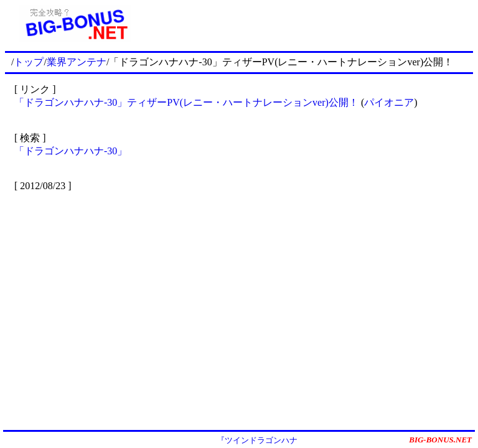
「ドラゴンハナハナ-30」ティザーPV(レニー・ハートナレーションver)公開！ (186, 102)
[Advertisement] (309, 24)
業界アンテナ (77, 62)
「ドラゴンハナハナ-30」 (71, 151)
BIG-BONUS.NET (440, 440)
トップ (29, 62)
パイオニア (389, 102)
